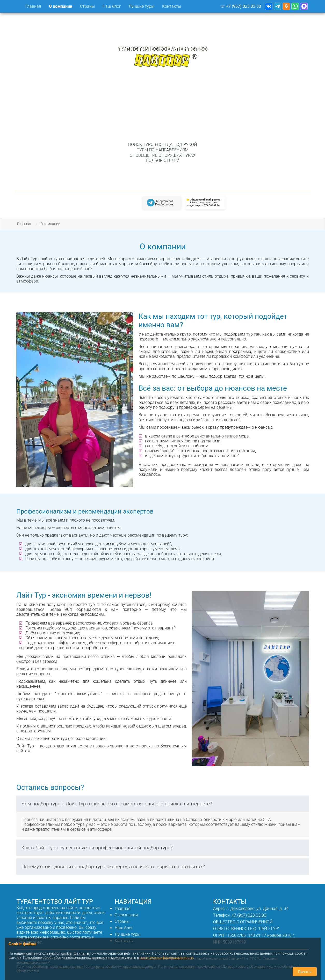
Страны (122, 921)
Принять (305, 972)
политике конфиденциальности (167, 957)
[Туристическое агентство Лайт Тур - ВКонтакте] (269, 6)
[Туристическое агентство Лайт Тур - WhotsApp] (295, 6)
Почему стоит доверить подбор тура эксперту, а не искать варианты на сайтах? (113, 867)
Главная (33, 6)
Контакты (172, 6)
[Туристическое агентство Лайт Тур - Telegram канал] (277, 6)
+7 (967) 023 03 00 (249, 915)
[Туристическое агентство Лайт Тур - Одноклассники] (286, 6)
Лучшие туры (142, 6)
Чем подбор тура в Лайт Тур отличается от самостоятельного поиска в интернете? (117, 804)
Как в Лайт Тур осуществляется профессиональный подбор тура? (97, 848)
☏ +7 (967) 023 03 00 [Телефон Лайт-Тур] (240, 6)
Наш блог (112, 6)
